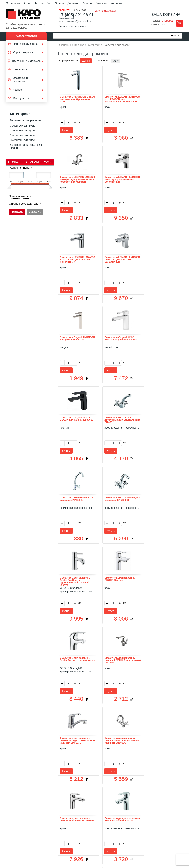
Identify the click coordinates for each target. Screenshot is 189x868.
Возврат (87, 3)
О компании (13, 3)
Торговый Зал (43, 3)
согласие (40, 851)
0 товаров (168, 21)
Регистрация (109, 11)
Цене (86, 61)
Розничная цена (19, 168)
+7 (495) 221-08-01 (76, 15)
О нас (55, 817)
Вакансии (101, 3)
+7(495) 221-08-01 (99, 838)
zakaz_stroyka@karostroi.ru (75, 22)
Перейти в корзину (180, 23)
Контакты (116, 3)
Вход (97, 11)
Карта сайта (138, 817)
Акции (27, 3)
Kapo (25, 15)
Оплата (59, 3)
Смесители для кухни (23, 130)
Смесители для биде (22, 140)
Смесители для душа (23, 126)
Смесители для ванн (22, 135)
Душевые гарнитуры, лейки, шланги (27, 146)
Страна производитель (24, 204)
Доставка (73, 3)
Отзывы (67, 817)
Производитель (19, 196)
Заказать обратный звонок (72, 26)
